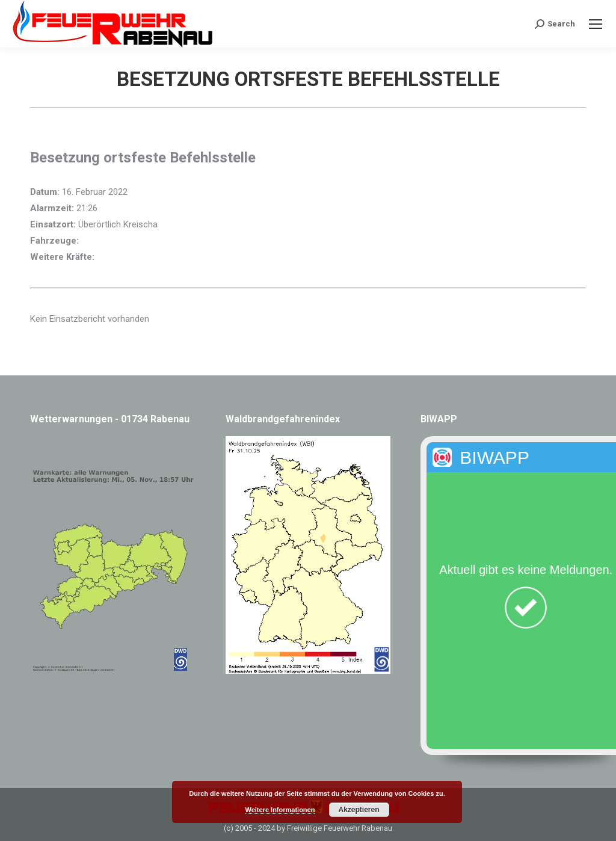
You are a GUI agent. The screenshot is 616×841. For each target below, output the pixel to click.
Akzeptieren (359, 810)
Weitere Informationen (280, 810)
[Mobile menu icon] (596, 24)
